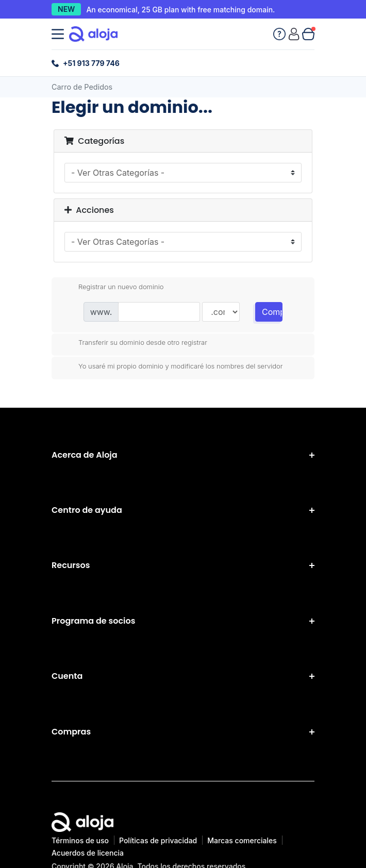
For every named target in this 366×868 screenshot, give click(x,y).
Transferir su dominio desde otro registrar (135, 343)
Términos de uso (80, 840)
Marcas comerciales (242, 840)
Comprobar (272, 312)
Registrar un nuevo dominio (113, 287)
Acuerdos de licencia (88, 853)
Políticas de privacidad (158, 840)
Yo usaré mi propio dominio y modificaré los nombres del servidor (172, 366)
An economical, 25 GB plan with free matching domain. (180, 10)
